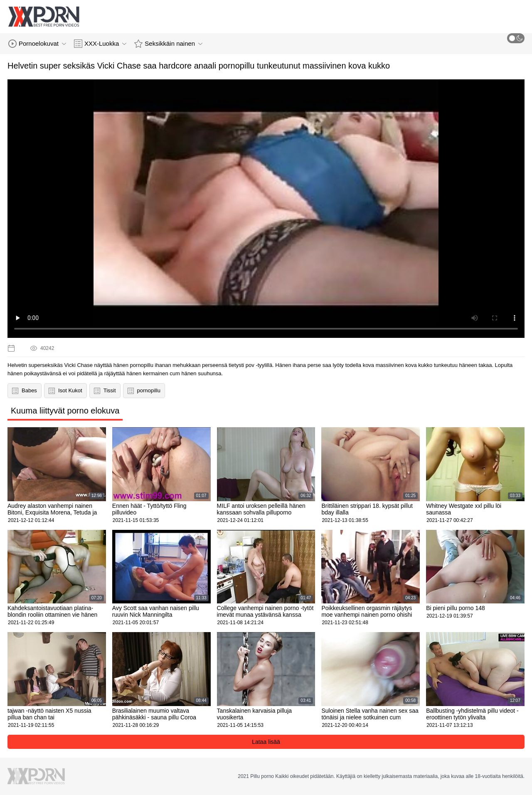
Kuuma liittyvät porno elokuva (65, 411)
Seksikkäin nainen (168, 44)
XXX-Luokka (100, 44)
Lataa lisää (266, 742)
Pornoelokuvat (37, 44)
